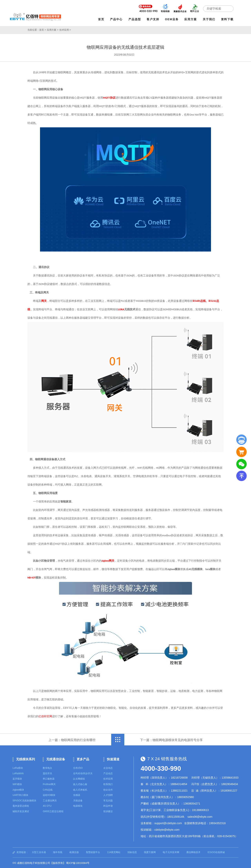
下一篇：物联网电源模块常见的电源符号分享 (171, 739)
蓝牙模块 (17, 778)
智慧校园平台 (93, 852)
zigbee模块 (18, 789)
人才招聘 (108, 795)
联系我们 (108, 784)
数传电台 (47, 768)
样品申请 (108, 806)
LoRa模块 (18, 768)
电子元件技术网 (171, 852)
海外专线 (58, 852)
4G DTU (47, 806)
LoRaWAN (18, 773)
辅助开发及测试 (21, 811)
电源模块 (78, 806)
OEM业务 (172, 19)
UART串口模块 (20, 795)
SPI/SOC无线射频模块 (24, 800)
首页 (102, 19)
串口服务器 (49, 778)
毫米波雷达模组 (21, 806)
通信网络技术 (193, 852)
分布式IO (78, 768)
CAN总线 (48, 789)
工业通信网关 (50, 800)
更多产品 (83, 759)
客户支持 (153, 19)
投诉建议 (108, 811)
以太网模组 (79, 778)
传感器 (77, 795)
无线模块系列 (25, 759)
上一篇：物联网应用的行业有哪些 (72, 739)
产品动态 (108, 773)
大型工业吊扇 (39, 852)
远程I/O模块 (49, 795)
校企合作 (108, 789)
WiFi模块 (17, 784)
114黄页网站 (114, 852)
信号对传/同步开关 (83, 773)
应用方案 (191, 19)
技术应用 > (65, 29)
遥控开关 (47, 773)
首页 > (43, 29)
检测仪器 (74, 852)
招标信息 (132, 852)
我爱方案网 (150, 852)
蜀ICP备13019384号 (78, 863)
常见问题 (108, 800)
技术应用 (108, 778)
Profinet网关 (49, 784)
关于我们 (209, 19)
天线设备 (78, 800)
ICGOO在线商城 (216, 852)
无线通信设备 (56, 759)
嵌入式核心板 (80, 784)
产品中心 (117, 19)
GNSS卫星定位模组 (53, 811)
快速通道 (113, 759)
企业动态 (108, 768)
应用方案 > (53, 29)
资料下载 (228, 19)
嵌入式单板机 (80, 789)
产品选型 (135, 19)
